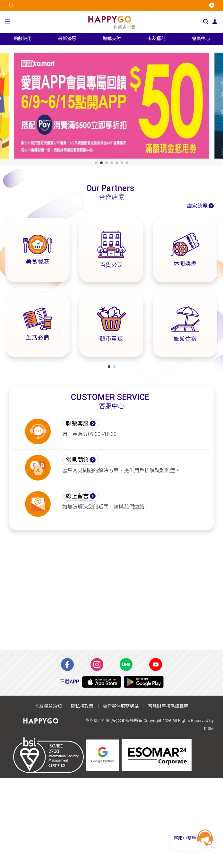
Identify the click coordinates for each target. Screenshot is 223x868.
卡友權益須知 (48, 706)
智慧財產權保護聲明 (168, 706)
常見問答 (77, 460)
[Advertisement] (112, 590)
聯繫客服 (77, 424)
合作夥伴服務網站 (121, 706)
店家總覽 (197, 206)
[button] (7, 22)
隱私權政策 (82, 706)
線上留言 (77, 496)
